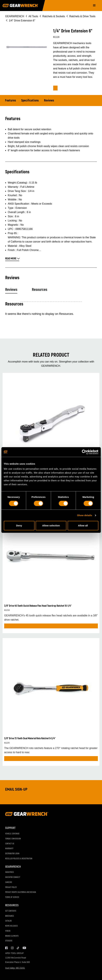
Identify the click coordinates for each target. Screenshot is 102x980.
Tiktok (18, 948)
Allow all (83, 526)
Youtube (24, 948)
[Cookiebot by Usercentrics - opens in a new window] (84, 452)
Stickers (9, 941)
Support (10, 828)
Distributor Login (12, 854)
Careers (9, 882)
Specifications (30, 100)
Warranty (9, 849)
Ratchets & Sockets (54, 16)
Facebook (6, 948)
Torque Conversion (13, 839)
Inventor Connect (13, 877)
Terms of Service (12, 897)
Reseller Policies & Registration (19, 859)
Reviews (49, 100)
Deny (19, 526)
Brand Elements (12, 936)
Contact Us (10, 844)
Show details (85, 515)
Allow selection (51, 526)
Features (11, 100)
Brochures (10, 916)
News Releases (11, 926)
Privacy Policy (11, 887)
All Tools (33, 16)
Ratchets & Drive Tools (82, 16)
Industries (10, 872)
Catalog (8, 921)
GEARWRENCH (15, 16)
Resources (40, 290)
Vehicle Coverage (12, 834)
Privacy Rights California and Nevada (21, 892)
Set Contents (11, 911)
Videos (8, 931)
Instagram (12, 948)
